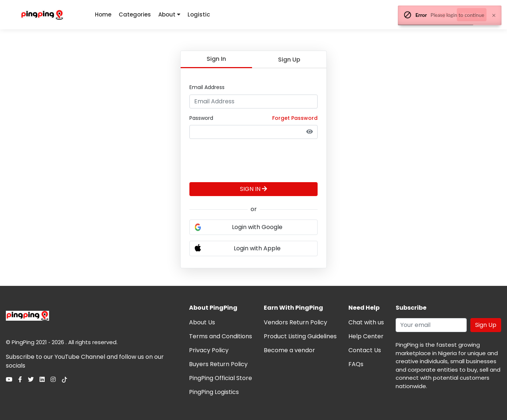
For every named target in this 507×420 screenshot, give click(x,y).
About (169, 14)
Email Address (207, 87)
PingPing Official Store (221, 378)
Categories (135, 14)
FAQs (356, 364)
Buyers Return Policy (218, 364)
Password (201, 118)
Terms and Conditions (221, 336)
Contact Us (365, 350)
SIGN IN (253, 189)
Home (103, 14)
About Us (202, 322)
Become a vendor (289, 350)
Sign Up (486, 325)
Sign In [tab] (216, 59)
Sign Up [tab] (289, 60)
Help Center (366, 336)
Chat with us (366, 322)
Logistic (199, 14)
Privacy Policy (209, 350)
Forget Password (295, 118)
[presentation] (245, 159)
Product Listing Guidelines (300, 336)
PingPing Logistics (214, 392)
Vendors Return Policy (295, 322)
